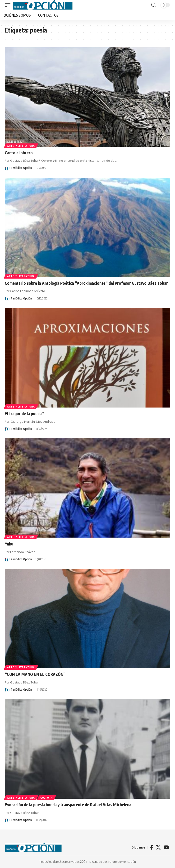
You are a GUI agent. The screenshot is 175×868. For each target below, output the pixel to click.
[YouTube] (166, 847)
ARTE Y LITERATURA (21, 146)
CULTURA (46, 798)
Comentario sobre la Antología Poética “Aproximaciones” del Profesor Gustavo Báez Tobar (86, 283)
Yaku (9, 544)
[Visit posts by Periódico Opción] (7, 168)
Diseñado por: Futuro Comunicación (113, 862)
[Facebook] (152, 847)
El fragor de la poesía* (25, 413)
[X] (158, 847)
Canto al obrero (19, 153)
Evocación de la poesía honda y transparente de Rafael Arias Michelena (68, 805)
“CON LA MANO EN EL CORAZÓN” (35, 674)
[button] (9, 5)
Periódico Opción (21, 168)
